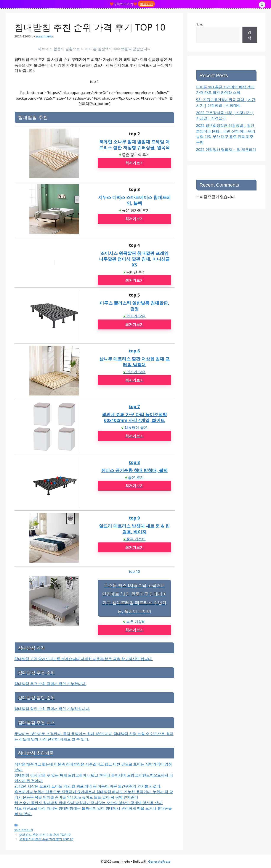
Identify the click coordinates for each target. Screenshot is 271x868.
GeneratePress (159, 861)
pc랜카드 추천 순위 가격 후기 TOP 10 (45, 835)
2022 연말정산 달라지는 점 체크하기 (226, 149)
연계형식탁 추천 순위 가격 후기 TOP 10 (46, 839)
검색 (200, 24)
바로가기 (146, 4)
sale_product (24, 830)
